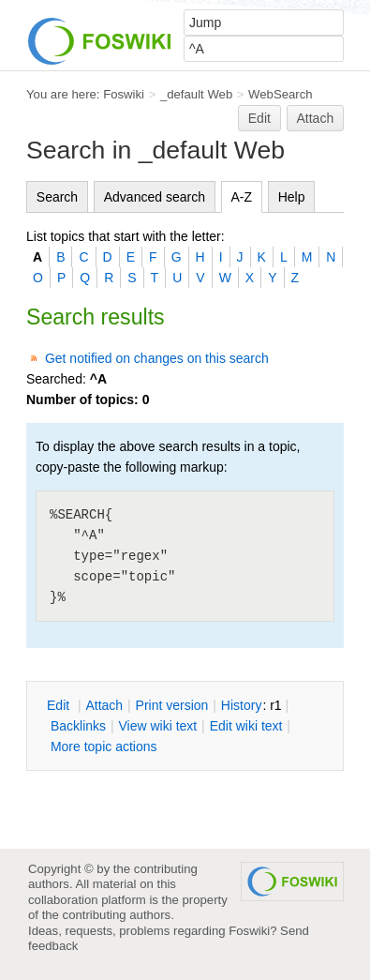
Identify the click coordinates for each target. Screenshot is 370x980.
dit (60, 705)
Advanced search (155, 197)
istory (242, 705)
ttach (104, 705)
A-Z (242, 197)
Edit (259, 118)
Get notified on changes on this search (157, 358)
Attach (316, 118)
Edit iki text (246, 726)
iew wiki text (157, 726)
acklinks (78, 726)
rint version (172, 705)
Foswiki (124, 94)
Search (57, 197)
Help (292, 197)
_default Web (196, 94)
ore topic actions (104, 746)
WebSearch (281, 94)
